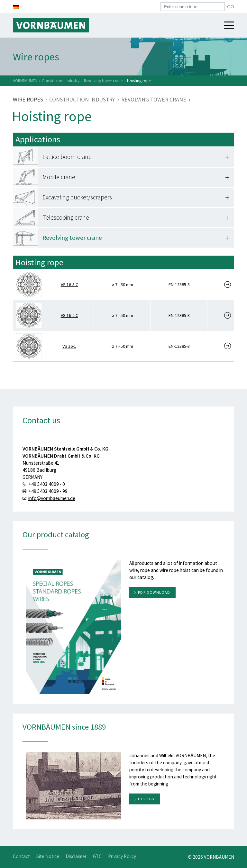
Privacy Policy (122, 856)
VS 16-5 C (69, 285)
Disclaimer (76, 856)
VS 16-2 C (69, 315)
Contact (21, 856)
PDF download (154, 592)
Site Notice (48, 856)
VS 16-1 (69, 346)
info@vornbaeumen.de (52, 498)
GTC (97, 856)
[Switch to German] (16, 7)
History (146, 799)
